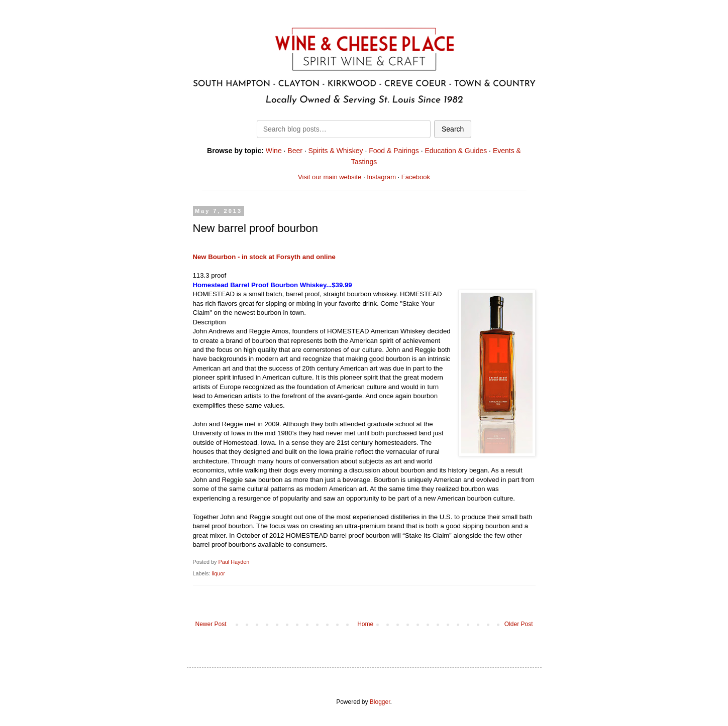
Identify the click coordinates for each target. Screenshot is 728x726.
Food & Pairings (394, 151)
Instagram (381, 177)
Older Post (519, 624)
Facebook (416, 177)
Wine (274, 151)
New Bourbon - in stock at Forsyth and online (264, 257)
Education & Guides (456, 151)
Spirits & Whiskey (336, 151)
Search (453, 129)
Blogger (380, 702)
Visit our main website (330, 177)
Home (365, 624)
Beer (295, 151)
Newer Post (211, 624)
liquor (218, 573)
